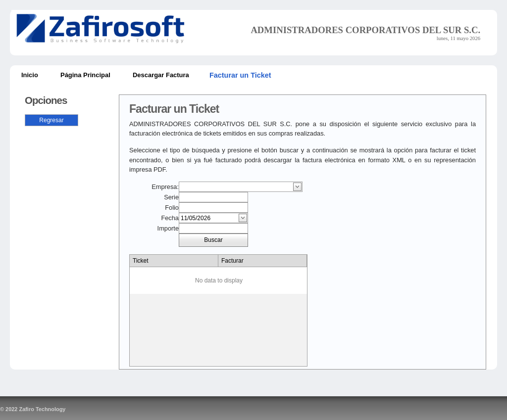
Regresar (51, 120)
